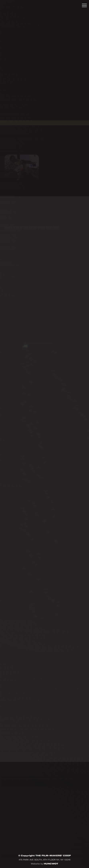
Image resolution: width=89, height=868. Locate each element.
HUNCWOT (51, 864)
